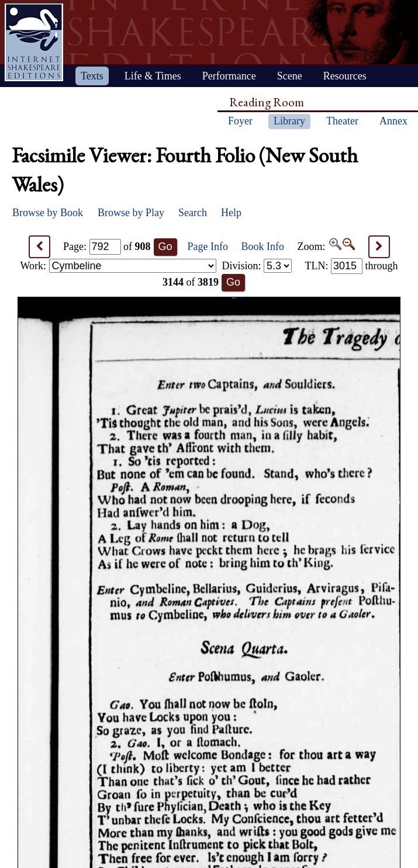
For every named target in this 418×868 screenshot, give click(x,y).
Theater (342, 121)
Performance (229, 76)
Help (231, 213)
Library (289, 121)
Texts (92, 76)
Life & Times (153, 76)
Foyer (240, 121)
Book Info (263, 246)
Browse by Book (48, 213)
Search (193, 213)
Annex (393, 121)
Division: (257, 266)
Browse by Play (131, 213)
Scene (290, 76)
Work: (118, 266)
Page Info (208, 246)
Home (34, 42)
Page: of (107, 246)
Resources (345, 76)
